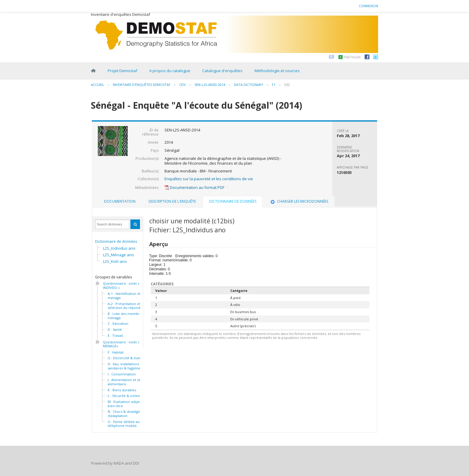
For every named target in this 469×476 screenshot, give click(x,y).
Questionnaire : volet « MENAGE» (121, 344)
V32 (287, 85)
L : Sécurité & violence (126, 396)
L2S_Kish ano (115, 261)
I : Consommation (122, 374)
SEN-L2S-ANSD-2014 (210, 85)
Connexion (368, 6)
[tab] (120, 201)
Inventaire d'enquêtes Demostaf (142, 85)
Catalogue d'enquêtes (222, 71)
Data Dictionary (249, 85)
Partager (352, 57)
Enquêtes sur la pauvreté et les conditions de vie (209, 179)
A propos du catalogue (170, 71)
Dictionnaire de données (116, 241)
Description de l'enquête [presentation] (172, 201)
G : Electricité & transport (128, 358)
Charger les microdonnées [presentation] (299, 201)
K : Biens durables (122, 390)
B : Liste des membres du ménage (128, 316)
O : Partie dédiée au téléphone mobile (124, 424)
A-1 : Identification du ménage (125, 296)
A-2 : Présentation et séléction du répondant (127, 306)
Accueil (98, 85)
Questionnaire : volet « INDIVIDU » (121, 285)
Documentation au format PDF (194, 187)
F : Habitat (116, 352)
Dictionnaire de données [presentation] (233, 201)
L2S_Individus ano (119, 248)
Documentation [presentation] (120, 201)
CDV (182, 85)
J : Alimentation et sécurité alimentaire (129, 382)
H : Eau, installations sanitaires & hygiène (124, 366)
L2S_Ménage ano (118, 255)
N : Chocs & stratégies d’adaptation (125, 414)
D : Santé (115, 330)
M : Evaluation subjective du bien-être (130, 404)
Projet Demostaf (122, 71)
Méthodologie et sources (277, 71)
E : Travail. (116, 336)
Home (93, 71)
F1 (274, 85)
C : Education (118, 324)
